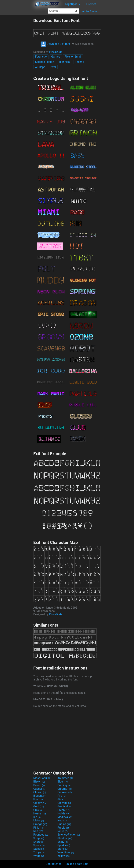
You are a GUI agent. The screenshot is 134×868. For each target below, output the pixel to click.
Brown (39, 785)
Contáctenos (54, 864)
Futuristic (41, 57)
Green (64, 810)
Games (56, 57)
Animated (65, 778)
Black (39, 782)
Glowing (65, 803)
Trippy (39, 852)
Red (38, 831)
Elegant (40, 796)
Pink (38, 828)
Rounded (41, 835)
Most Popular (42, 778)
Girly (62, 799)
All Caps (40, 67)
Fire (62, 796)
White (39, 856)
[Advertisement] (17, 70)
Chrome (65, 789)
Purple (64, 828)
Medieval (65, 817)
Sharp (39, 842)
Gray (38, 810)
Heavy (40, 813)
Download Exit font (55, 44)
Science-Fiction (45, 62)
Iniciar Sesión (90, 11)
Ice (37, 817)
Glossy (40, 803)
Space (39, 845)
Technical (65, 62)
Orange (40, 824)
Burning (64, 785)
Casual (39, 789)
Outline (64, 824)
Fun (38, 799)
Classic (40, 792)
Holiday (64, 813)
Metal (39, 820)
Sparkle (64, 845)
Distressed (66, 792)
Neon (62, 820)
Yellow (64, 856)
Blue (63, 782)
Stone (63, 849)
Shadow (65, 838)
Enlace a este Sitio (77, 864)
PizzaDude (56, 52)
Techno (80, 62)
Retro (62, 831)
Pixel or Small (73, 57)
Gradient (64, 806)
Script (39, 838)
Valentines (66, 852)
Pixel (53, 67)
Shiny (63, 842)
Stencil (39, 849)
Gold (39, 806)
